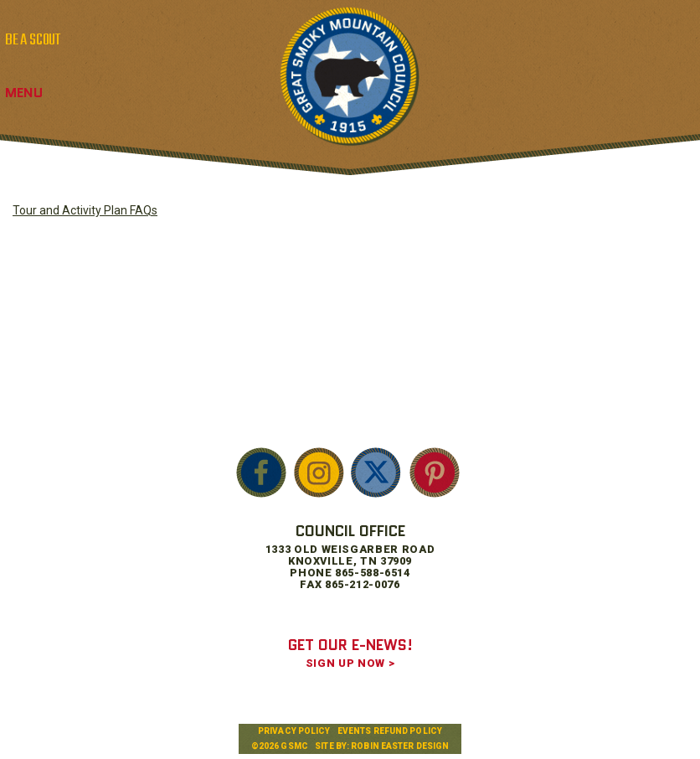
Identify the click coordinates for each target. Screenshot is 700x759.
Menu (24, 93)
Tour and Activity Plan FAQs (85, 210)
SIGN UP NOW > (350, 663)
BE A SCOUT (33, 40)
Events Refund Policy (390, 731)
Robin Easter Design (400, 746)
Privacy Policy (294, 731)
